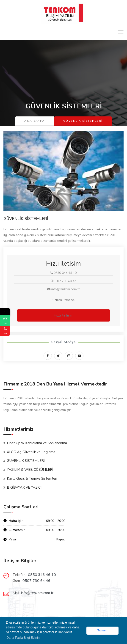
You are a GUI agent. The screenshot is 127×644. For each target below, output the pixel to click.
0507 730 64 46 (36, 581)
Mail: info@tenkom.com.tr (33, 593)
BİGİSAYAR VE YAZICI (24, 487)
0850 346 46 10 (42, 575)
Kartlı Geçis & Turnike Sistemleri (32, 479)
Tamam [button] (102, 630)
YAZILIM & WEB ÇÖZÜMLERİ (30, 470)
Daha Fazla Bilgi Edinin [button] (23, 638)
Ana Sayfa (35, 121)
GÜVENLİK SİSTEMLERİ (26, 461)
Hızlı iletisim (63, 315)
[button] (12, 173)
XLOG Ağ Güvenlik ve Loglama (31, 452)
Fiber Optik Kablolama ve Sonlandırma (37, 443)
